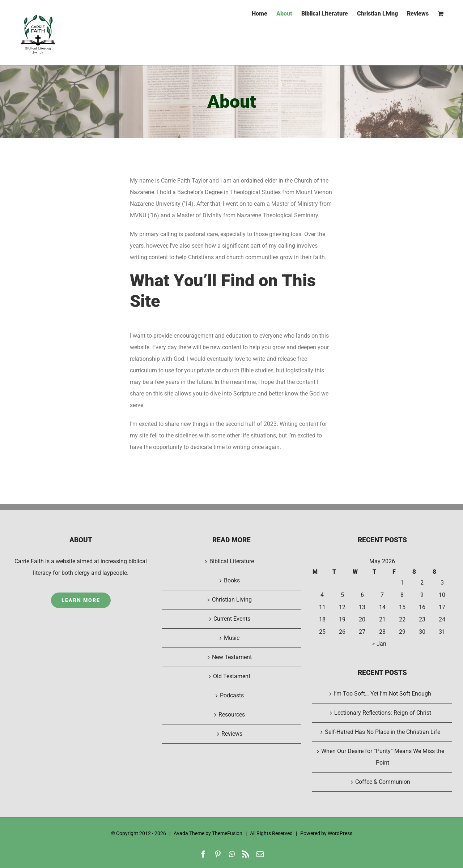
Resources (232, 715)
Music (232, 638)
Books (232, 580)
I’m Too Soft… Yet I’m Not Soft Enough (383, 694)
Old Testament (232, 676)
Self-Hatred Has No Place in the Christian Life (383, 732)
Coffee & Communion (383, 782)
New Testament (232, 657)
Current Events (232, 619)
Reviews (232, 734)
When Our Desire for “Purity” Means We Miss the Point (383, 757)
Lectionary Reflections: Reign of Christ (383, 713)
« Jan (379, 644)
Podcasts (232, 695)
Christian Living (232, 600)
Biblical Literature (232, 561)
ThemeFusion (227, 833)
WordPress (340, 833)
